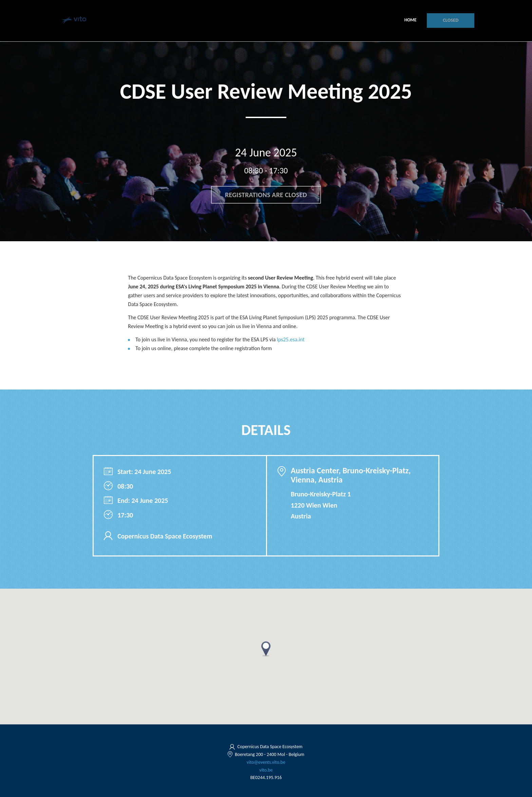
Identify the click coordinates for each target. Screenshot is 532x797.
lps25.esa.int (291, 339)
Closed (451, 21)
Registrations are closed (266, 195)
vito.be (266, 770)
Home (411, 20)
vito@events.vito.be (266, 762)
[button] (266, 649)
